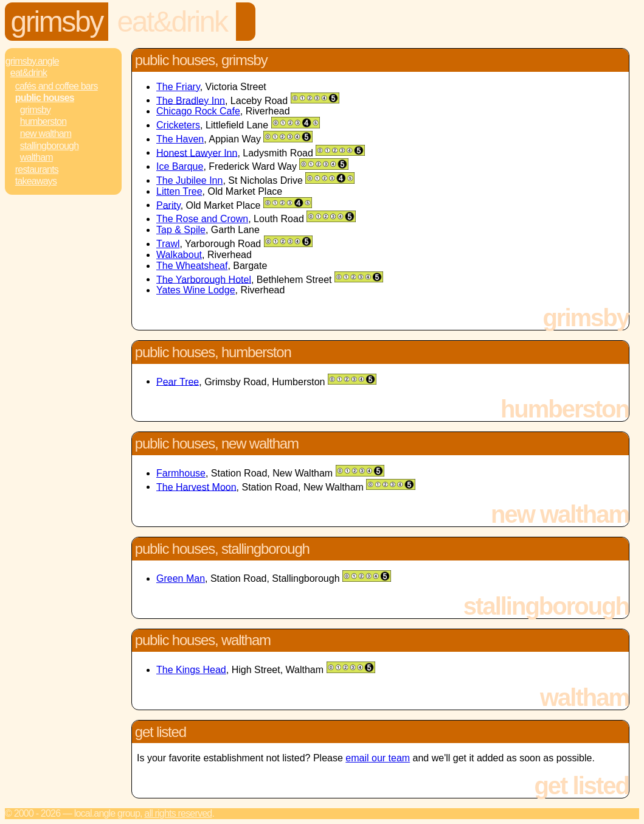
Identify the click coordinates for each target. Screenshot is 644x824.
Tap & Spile (181, 230)
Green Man (181, 578)
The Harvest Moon (196, 487)
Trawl (168, 244)
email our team (378, 758)
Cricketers (178, 125)
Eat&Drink (172, 22)
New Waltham (46, 134)
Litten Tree (179, 191)
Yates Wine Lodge (196, 290)
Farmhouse (181, 473)
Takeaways (36, 181)
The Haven (180, 139)
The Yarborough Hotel (204, 279)
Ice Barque (180, 166)
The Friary (178, 87)
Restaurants (37, 169)
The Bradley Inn (191, 100)
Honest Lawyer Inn (197, 152)
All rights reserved (178, 813)
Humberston (43, 121)
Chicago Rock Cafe (198, 111)
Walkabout (179, 255)
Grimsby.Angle (32, 61)
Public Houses (45, 98)
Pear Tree (178, 381)
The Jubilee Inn (189, 180)
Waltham (36, 157)
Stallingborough (50, 146)
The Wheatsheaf (192, 266)
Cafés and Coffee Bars (57, 86)
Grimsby (57, 22)
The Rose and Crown (202, 219)
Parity (168, 205)
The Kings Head (191, 670)
